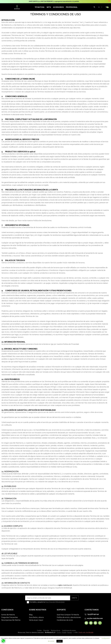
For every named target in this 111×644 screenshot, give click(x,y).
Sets (49, 7)
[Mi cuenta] (81, 7)
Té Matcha (40, 7)
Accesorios (58, 7)
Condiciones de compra (69, 630)
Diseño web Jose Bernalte (86, 632)
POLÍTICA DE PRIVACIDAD (55, 602)
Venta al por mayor (36, 620)
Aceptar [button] (60, 641)
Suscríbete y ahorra (36, 617)
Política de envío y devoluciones (69, 617)
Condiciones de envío (65, 620)
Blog (31, 615)
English (64, 632)
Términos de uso (56, 630)
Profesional (72, 7)
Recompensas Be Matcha (11, 620)
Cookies (39, 630)
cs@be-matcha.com (65, 585)
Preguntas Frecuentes (10, 617)
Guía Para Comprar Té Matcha (68, 615)
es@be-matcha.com (95, 618)
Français (70, 632)
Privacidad (46, 630)
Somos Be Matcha (8, 615)
